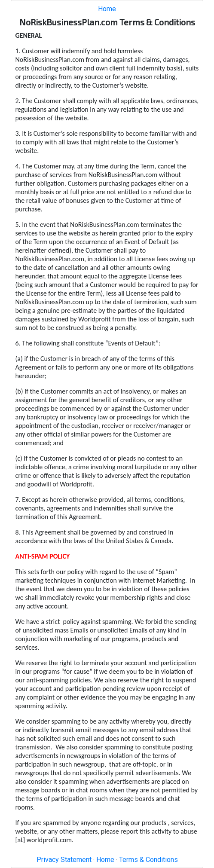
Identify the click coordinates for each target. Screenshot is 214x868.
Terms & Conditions (148, 860)
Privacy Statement (64, 860)
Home (107, 9)
